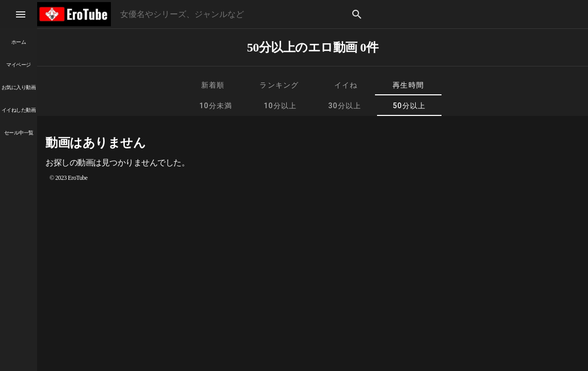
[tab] (213, 85)
